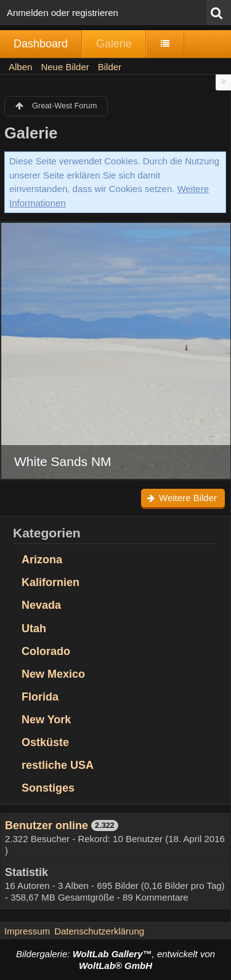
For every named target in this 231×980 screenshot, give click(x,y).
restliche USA (58, 765)
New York (46, 720)
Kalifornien (51, 582)
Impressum (27, 931)
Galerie (114, 44)
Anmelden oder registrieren (63, 13)
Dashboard (41, 44)
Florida (40, 697)
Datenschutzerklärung (99, 931)
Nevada (41, 605)
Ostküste (45, 742)
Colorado (46, 651)
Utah (34, 629)
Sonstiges (48, 788)
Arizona (42, 560)
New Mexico (53, 674)
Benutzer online (47, 825)
